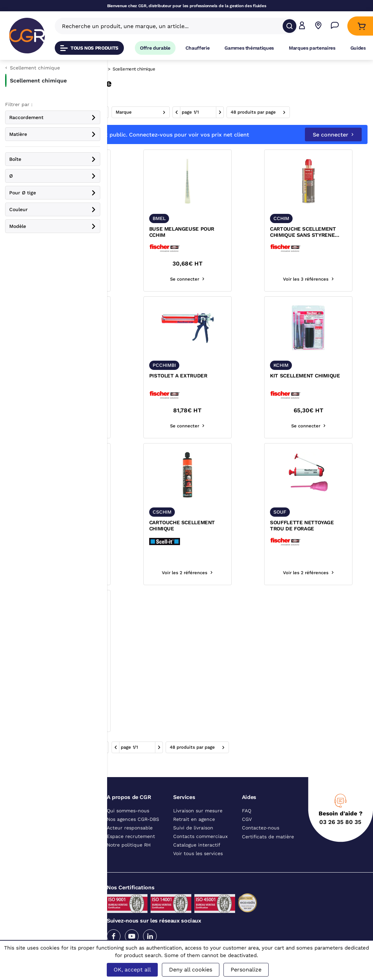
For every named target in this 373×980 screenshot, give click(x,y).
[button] (302, 26)
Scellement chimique (188, 69)
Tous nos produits (89, 48)
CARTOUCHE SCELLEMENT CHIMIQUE (237, 540)
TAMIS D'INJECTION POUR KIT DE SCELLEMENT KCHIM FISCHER (153, 247)
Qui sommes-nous (128, 825)
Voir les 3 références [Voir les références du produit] (154, 293)
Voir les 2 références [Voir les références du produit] (240, 587)
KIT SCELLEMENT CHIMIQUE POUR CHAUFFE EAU (153, 540)
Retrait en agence (194, 834)
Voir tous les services (198, 868)
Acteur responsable (130, 842)
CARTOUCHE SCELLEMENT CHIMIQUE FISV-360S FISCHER (151, 394)
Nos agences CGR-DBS (133, 834)
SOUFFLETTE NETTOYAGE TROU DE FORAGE (322, 540)
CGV (247, 834)
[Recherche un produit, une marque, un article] (172, 26)
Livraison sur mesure (198, 825)
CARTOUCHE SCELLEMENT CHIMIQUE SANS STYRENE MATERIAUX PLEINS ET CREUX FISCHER (323, 247)
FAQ (247, 825)
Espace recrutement (131, 851)
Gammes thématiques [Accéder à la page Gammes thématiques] (249, 48)
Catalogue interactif (197, 859)
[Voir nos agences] (318, 26)
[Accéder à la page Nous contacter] (335, 26)
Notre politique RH (129, 859)
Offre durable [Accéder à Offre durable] (155, 48)
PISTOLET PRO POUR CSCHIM (144, 687)
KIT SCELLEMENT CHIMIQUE (325, 390)
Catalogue (123, 69)
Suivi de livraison (193, 842)
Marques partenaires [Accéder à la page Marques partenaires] (312, 48)
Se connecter (333, 149)
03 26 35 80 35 (340, 836)
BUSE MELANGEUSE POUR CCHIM (236, 246)
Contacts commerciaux (200, 851)
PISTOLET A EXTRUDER (233, 390)
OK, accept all (132, 970)
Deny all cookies (191, 970)
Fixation (149, 69)
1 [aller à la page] (299, 112)
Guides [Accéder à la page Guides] (358, 48)
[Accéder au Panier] (362, 26)
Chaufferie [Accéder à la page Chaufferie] (198, 48)
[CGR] (27, 36)
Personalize (246, 970)
